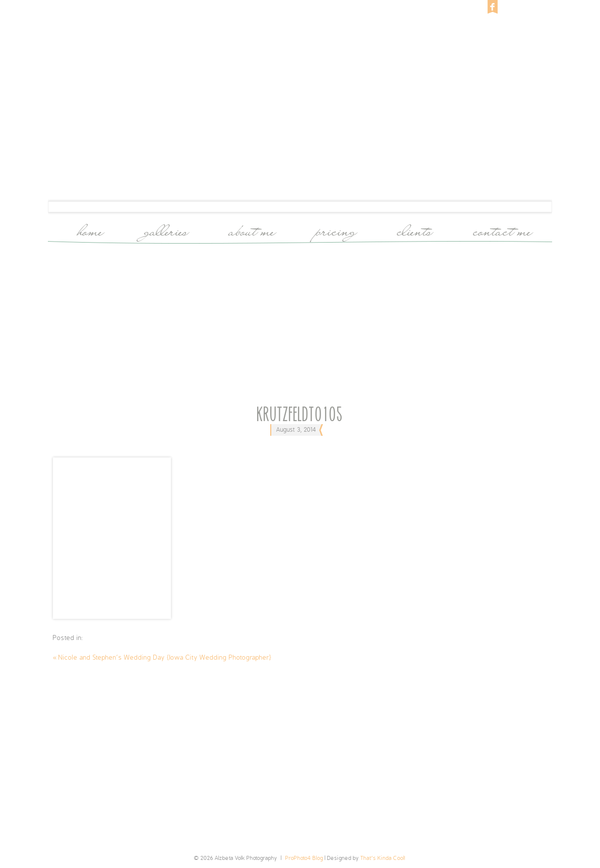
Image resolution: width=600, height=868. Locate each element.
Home (91, 230)
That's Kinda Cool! (383, 858)
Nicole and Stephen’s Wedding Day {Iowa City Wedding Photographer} (162, 658)
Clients (415, 230)
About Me (253, 230)
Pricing (337, 230)
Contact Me (503, 230)
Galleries (167, 230)
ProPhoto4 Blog (304, 858)
